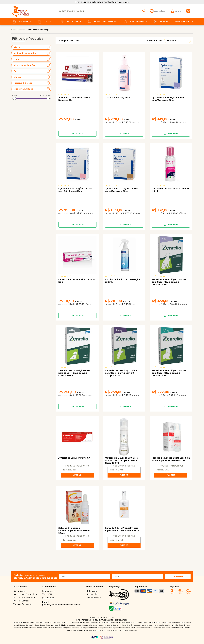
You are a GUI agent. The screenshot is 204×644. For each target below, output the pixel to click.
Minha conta (92, 591)
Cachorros (21, 21)
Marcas (160, 21)
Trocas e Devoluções (23, 604)
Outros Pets (70, 21)
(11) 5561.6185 (48, 597)
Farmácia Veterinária (102, 21)
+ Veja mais (49, 47)
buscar (145, 11)
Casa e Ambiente (135, 21)
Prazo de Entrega (21, 601)
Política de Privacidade (24, 597)
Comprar (79, 134)
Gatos (44, 21)
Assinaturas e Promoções (25, 594)
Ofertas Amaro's (184, 21)
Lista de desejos (93, 597)
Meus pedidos (93, 594)
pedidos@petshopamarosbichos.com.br (61, 605)
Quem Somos (20, 591)
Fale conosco (48, 591)
